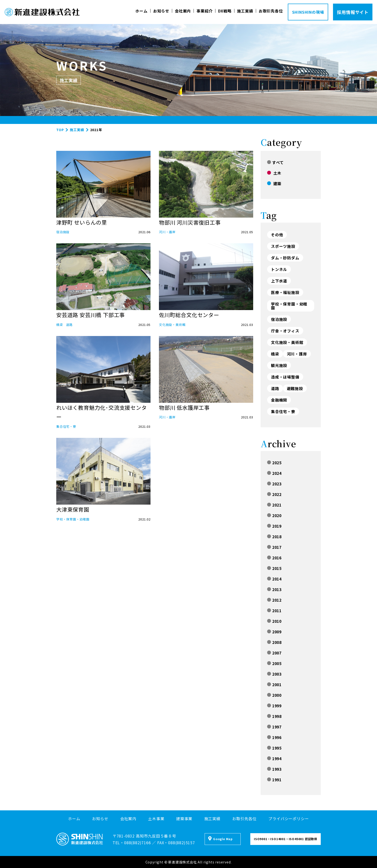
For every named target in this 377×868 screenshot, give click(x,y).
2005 (274, 663)
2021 (274, 505)
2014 (274, 579)
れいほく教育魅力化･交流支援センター (102, 412)
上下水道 (279, 281)
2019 (274, 526)
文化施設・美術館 (172, 325)
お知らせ (161, 11)
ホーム (141, 11)
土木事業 (156, 819)
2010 (274, 621)
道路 (69, 325)
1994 (274, 758)
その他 (277, 235)
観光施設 (279, 365)
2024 (274, 473)
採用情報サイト (353, 12)
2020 (274, 515)
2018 (274, 537)
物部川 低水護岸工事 (184, 407)
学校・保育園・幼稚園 (73, 519)
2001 (274, 685)
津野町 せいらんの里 (82, 222)
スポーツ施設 (283, 246)
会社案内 (183, 11)
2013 (274, 589)
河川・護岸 (167, 232)
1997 (274, 727)
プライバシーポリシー (289, 819)
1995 (274, 748)
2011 (274, 611)
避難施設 (295, 388)
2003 (274, 674)
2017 (274, 547)
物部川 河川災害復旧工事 (190, 222)
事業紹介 (204, 11)
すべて (275, 162)
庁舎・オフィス (285, 331)
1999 (274, 706)
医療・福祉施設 (285, 292)
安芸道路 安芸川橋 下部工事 (91, 315)
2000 (274, 695)
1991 (274, 780)
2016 (274, 558)
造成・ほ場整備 (285, 377)
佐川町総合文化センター (189, 315)
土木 (274, 173)
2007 (274, 653)
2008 (274, 642)
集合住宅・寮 (66, 426)
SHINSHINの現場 (308, 12)
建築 (274, 183)
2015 (274, 568)
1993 (274, 769)
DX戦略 (225, 11)
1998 (274, 716)
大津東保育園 (73, 509)
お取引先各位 (271, 11)
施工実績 (245, 11)
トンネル (279, 269)
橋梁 (60, 325)
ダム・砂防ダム (285, 258)
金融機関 (279, 400)
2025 (274, 463)
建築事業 (184, 819)
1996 (274, 737)
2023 (274, 484)
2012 (274, 600)
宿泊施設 (63, 232)
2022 (274, 494)
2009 (274, 632)
